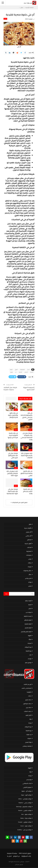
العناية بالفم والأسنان (26, 632)
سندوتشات (29, 555)
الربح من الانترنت (28, 684)
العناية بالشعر (28, 628)
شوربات (30, 567)
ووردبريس (29, 780)
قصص (30, 586)
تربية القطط (29, 651)
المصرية (21, 372)
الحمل (30, 608)
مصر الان (17, 864)
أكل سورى (29, 532)
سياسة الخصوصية (12, 853)
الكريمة (32, 372)
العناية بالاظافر (28, 620)
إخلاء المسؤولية (26, 856)
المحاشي (29, 540)
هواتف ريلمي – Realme (25, 803)
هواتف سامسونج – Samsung (24, 807)
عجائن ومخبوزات (27, 571)
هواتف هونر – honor (26, 826)
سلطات (30, 563)
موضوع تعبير (28, 663)
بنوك (30, 719)
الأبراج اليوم (29, 715)
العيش (16, 370)
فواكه (30, 582)
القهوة (30, 635)
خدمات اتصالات (28, 711)
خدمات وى (29, 707)
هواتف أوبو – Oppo (26, 795)
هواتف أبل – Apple (27, 791)
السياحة (30, 643)
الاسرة (30, 605)
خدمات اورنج (28, 700)
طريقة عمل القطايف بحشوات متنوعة (10, 388)
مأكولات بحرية (28, 528)
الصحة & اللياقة (28, 616)
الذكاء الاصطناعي (27, 783)
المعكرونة (29, 551)
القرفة (11, 370)
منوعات (30, 659)
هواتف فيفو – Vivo (26, 814)
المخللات (29, 547)
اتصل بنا (9, 856)
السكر (28, 370)
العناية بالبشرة (28, 624)
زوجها (12, 372)
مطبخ (5, 19)
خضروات (29, 738)
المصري (26, 372)
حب (16, 372)
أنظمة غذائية (28, 601)
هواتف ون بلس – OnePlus (24, 830)
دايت (30, 655)
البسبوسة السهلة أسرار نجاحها (29, 388)
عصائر (30, 574)
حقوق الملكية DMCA (25, 853)
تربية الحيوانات (28, 647)
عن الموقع (17, 856)
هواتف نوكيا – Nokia (26, 818)
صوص (30, 559)
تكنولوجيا (29, 692)
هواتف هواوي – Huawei (25, 822)
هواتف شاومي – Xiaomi (25, 810)
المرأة (30, 639)
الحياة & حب (29, 612)
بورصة (30, 723)
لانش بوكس (28, 578)
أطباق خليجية (28, 544)
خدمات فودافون (27, 704)
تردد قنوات (29, 734)
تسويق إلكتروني (27, 787)
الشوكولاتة (22, 370)
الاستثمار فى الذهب (26, 688)
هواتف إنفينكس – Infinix (25, 799)
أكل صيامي (29, 536)
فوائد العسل (28, 742)
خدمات (30, 696)
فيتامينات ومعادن (27, 746)
